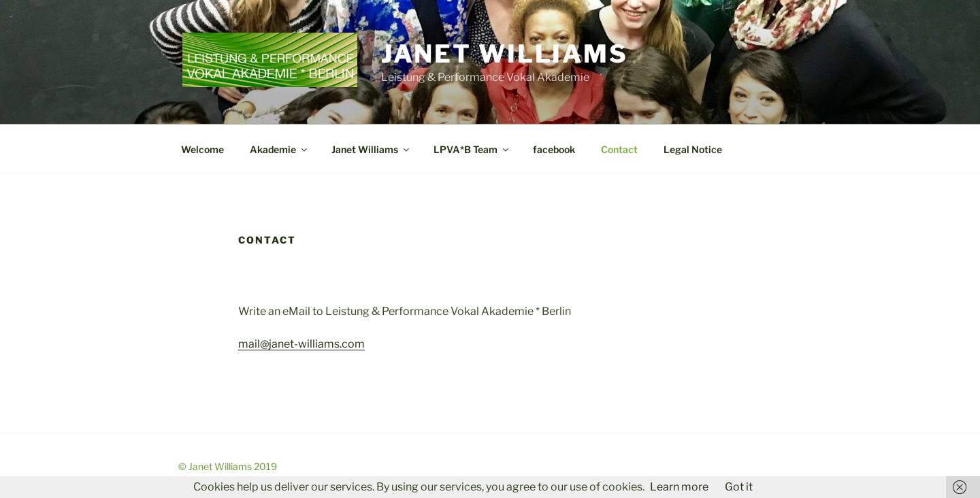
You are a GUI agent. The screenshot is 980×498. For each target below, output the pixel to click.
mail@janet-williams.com (301, 344)
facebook (554, 149)
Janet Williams (505, 54)
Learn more (679, 487)
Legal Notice (693, 149)
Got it (739, 487)
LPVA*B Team (472, 149)
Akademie (279, 149)
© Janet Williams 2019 (228, 466)
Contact (619, 149)
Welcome (202, 149)
